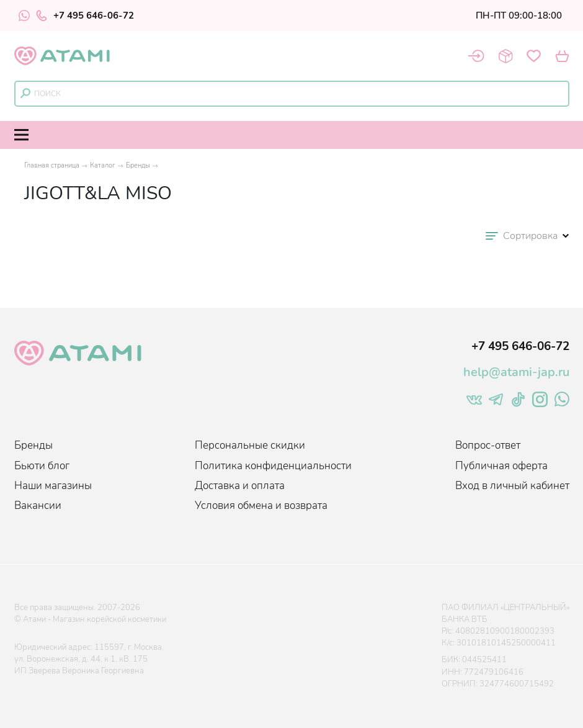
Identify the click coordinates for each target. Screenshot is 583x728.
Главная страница (52, 165)
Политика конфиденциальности (273, 466)
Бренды (138, 165)
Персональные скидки (250, 445)
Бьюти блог (42, 466)
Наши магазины (53, 486)
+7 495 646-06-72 (85, 16)
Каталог (103, 165)
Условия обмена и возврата (261, 506)
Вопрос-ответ (488, 445)
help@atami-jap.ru (516, 372)
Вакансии (38, 506)
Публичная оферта (501, 466)
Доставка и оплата (240, 486)
